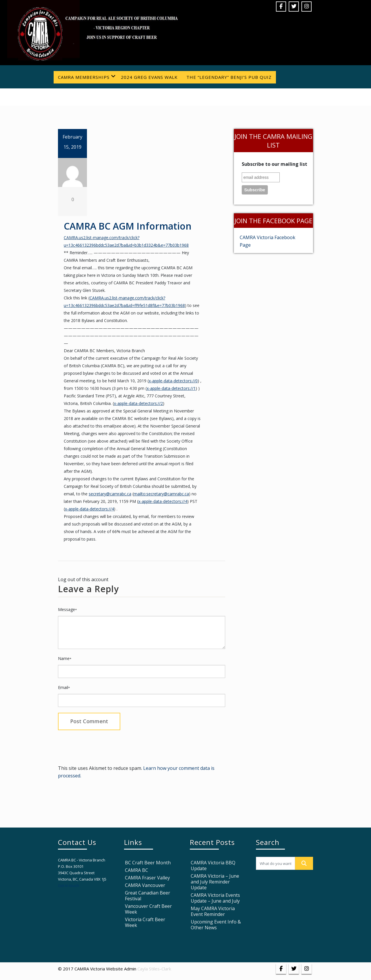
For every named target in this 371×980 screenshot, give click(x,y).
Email (64, 687)
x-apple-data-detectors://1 (171, 388)
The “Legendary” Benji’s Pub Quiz (229, 77)
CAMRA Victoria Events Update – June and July (215, 898)
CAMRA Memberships (87, 77)
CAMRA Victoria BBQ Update (213, 866)
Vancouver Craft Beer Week (148, 909)
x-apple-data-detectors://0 (173, 381)
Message (67, 609)
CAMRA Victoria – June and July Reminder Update (215, 882)
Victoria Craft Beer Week (145, 922)
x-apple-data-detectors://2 (138, 403)
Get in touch (69, 886)
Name (65, 658)
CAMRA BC (137, 870)
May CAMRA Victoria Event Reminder (213, 911)
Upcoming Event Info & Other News (216, 925)
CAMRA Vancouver (145, 885)
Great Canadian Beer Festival (148, 896)
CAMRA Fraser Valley (147, 878)
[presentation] (102, 746)
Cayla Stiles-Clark (154, 969)
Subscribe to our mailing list (274, 164)
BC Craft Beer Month (148, 863)
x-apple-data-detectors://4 (163, 501)
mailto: (140, 494)
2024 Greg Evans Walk (149, 77)
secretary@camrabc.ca (110, 494)
